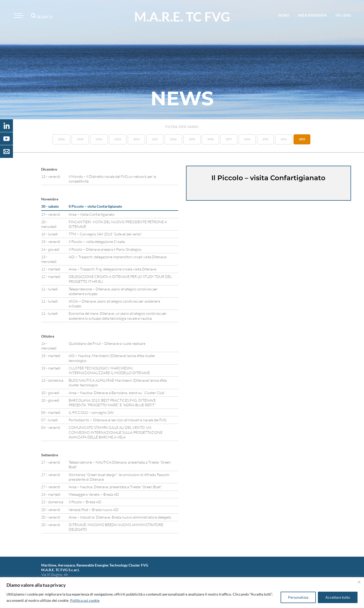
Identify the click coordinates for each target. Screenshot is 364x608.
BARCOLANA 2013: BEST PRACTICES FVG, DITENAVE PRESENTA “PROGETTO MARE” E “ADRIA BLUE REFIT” (112, 403)
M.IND (284, 15)
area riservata (312, 15)
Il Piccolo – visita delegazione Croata (97, 242)
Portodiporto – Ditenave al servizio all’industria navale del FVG (117, 420)
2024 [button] (99, 139)
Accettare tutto (338, 597)
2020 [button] (173, 139)
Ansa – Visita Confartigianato (92, 214)
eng (347, 15)
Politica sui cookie (85, 600)
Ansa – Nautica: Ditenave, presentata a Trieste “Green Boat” (115, 487)
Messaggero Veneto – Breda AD (94, 494)
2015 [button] (265, 139)
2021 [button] (155, 139)
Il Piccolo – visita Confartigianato (95, 206)
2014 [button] (284, 139)
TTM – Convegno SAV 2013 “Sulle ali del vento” (105, 234)
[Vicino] (359, 582)
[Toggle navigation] (18, 16)
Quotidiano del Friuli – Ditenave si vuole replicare (107, 343)
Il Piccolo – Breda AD (85, 502)
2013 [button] (302, 139)
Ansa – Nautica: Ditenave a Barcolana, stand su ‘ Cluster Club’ (117, 393)
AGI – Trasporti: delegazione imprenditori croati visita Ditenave (117, 257)
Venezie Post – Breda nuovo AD (94, 510)
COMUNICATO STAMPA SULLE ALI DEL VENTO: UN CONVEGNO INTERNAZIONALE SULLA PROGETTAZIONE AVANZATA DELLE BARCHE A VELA (116, 432)
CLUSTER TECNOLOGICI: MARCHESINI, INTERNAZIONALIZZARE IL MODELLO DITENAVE (109, 370)
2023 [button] (118, 139)
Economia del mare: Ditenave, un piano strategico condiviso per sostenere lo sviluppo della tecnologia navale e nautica (118, 316)
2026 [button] (61, 139)
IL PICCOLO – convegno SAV (91, 412)
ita (338, 15)
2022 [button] (136, 139)
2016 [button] (247, 139)
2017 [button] (229, 139)
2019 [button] (192, 139)
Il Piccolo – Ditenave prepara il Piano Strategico (105, 249)
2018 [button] (210, 139)
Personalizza (298, 597)
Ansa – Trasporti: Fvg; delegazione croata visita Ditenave (112, 269)
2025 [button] (80, 139)
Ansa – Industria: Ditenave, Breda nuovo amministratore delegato (120, 517)
